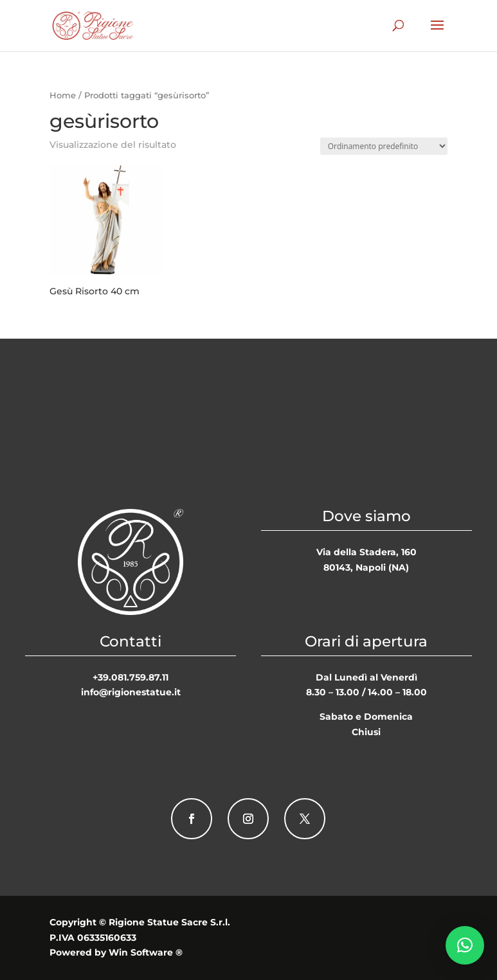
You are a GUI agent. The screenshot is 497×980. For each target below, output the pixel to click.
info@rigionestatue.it (131, 692)
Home (63, 95)
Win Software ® (146, 952)
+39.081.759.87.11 (131, 677)
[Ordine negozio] (384, 146)
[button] (465, 945)
